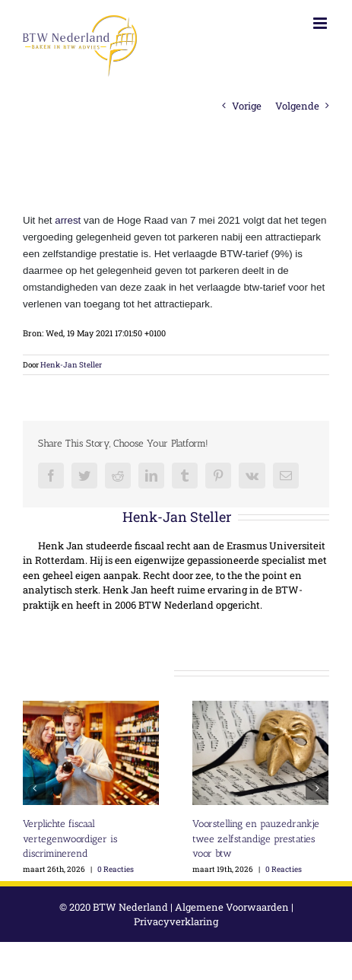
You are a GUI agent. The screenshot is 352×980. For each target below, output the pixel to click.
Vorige (247, 106)
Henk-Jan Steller (71, 365)
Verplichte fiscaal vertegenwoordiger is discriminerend (70, 838)
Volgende (297, 106)
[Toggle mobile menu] (321, 23)
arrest (68, 220)
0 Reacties (116, 869)
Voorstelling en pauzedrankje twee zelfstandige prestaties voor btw (256, 838)
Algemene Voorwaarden (232, 907)
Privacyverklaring (176, 921)
